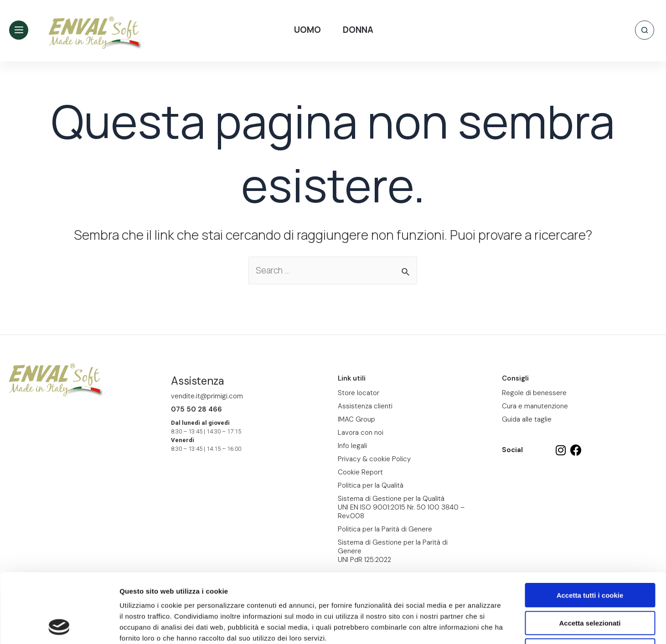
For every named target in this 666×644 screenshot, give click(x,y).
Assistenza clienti (365, 406)
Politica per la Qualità (371, 485)
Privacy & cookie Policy (374, 459)
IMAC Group (356, 419)
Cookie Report (207, 584)
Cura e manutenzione (535, 406)
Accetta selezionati (590, 558)
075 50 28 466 (196, 409)
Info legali (352, 446)
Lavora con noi (361, 433)
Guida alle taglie (527, 419)
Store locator (359, 393)
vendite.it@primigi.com (207, 396)
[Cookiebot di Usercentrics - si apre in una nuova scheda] (59, 626)
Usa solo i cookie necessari (590, 585)
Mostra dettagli (480, 626)
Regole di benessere (534, 393)
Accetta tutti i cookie (590, 530)
